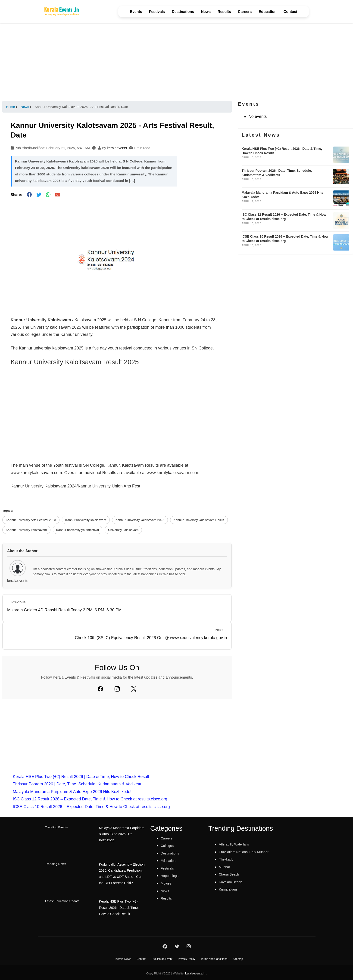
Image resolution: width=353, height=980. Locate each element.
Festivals (157, 12)
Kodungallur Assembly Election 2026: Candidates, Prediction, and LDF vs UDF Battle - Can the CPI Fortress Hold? (120, 872)
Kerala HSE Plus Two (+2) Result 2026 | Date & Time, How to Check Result (81, 777)
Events (136, 12)
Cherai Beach (231, 874)
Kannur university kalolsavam (86, 520)
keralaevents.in (195, 972)
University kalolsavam (123, 530)
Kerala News (123, 957)
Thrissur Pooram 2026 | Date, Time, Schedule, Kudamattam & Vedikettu (78, 784)
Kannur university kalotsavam (26, 530)
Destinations (183, 12)
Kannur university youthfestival (78, 530)
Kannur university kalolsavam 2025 (140, 520)
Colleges (169, 845)
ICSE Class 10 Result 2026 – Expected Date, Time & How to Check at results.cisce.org (91, 807)
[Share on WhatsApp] (48, 195)
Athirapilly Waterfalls (237, 844)
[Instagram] (117, 689)
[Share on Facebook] (29, 195)
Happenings (172, 876)
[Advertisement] (177, 62)
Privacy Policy (186, 957)
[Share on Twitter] (39, 195)
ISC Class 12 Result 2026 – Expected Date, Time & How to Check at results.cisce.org (90, 799)
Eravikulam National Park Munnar (249, 852)
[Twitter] (134, 689)
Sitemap (238, 957)
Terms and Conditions (214, 957)
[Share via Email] (58, 195)
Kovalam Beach (233, 882)
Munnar (226, 867)
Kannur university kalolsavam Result (199, 520)
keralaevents (117, 148)
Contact (291, 12)
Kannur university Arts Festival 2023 (31, 520)
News (206, 12)
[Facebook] (100, 689)
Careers (245, 12)
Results (224, 12)
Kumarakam (230, 889)
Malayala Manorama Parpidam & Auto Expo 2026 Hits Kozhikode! (72, 792)
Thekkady (228, 859)
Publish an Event (162, 957)
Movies (167, 883)
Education (267, 12)
